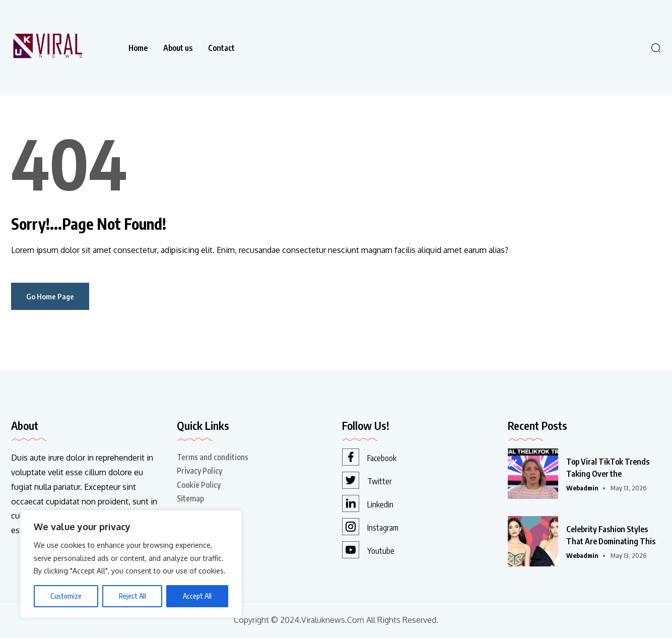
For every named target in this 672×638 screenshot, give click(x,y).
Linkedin (368, 503)
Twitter (367, 480)
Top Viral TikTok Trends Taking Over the (608, 468)
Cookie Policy (199, 485)
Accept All (197, 596)
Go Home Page (50, 296)
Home (138, 48)
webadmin (582, 488)
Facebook (369, 457)
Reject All (132, 596)
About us (178, 48)
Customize (66, 596)
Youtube (368, 550)
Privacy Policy (199, 471)
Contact (221, 48)
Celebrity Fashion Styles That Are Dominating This (611, 535)
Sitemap (190, 498)
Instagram (370, 527)
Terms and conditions (213, 457)
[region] (131, 564)
